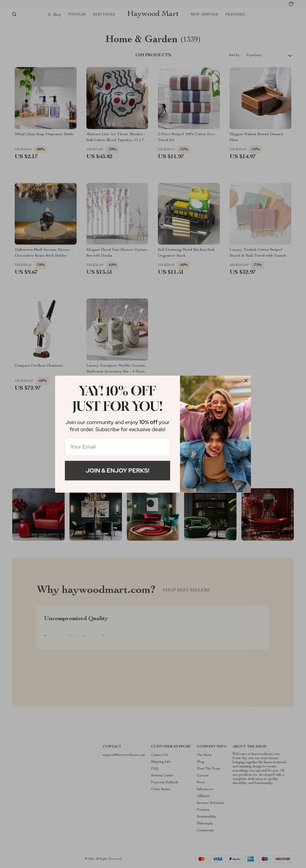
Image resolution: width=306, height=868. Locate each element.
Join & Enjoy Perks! (118, 470)
